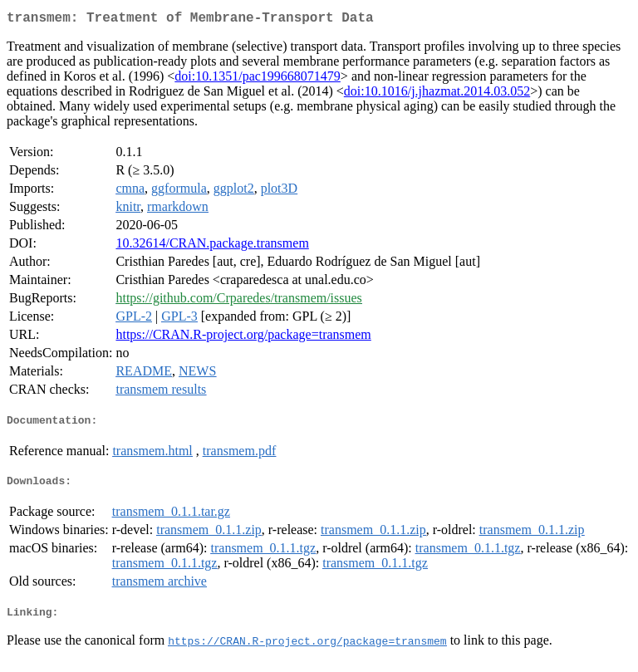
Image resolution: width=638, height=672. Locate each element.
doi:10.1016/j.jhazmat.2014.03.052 (437, 94)
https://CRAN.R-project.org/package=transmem (243, 338)
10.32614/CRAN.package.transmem (212, 246)
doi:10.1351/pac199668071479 (258, 79)
